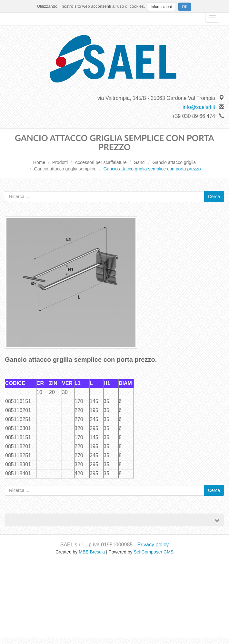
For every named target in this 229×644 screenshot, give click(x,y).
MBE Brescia (92, 552)
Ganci (139, 162)
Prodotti (60, 162)
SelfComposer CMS (154, 552)
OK (185, 7)
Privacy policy (153, 545)
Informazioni (161, 7)
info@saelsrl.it (199, 107)
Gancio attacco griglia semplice (65, 169)
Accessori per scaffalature (101, 162)
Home (39, 162)
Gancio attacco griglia (174, 162)
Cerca (214, 197)
